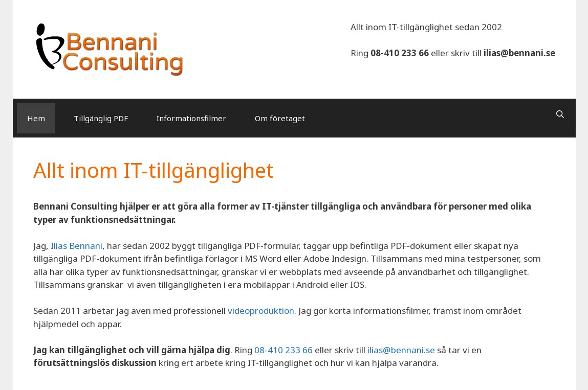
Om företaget (280, 118)
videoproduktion (261, 311)
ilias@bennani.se (519, 53)
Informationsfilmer (191, 118)
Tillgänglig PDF (101, 118)
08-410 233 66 (400, 53)
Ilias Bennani (77, 246)
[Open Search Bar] (560, 114)
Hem (36, 118)
